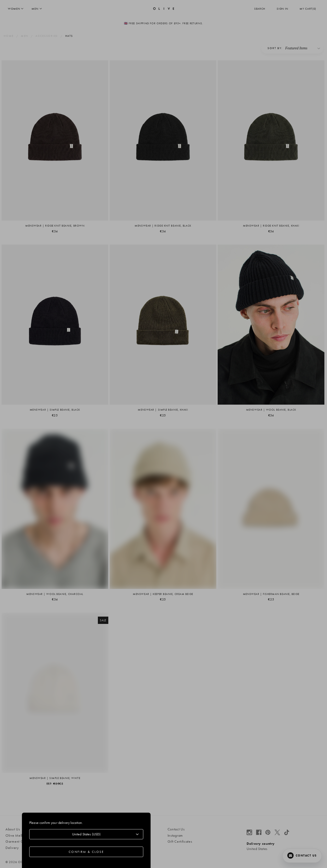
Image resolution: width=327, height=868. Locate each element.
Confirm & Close (86, 852)
